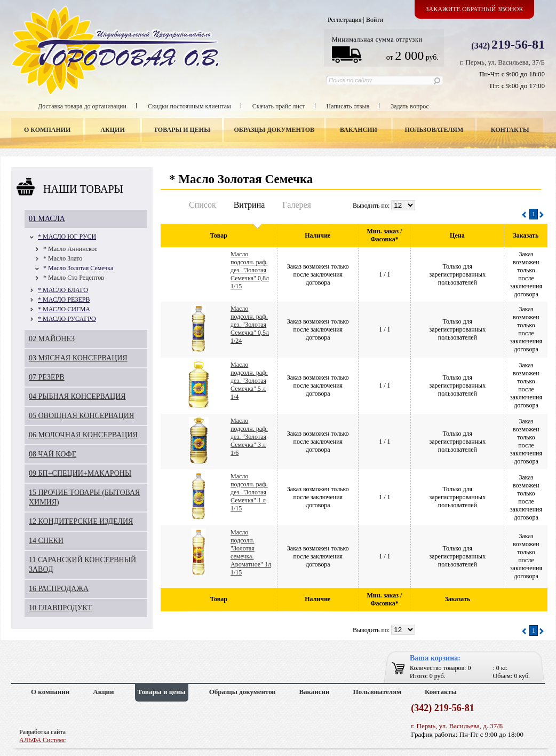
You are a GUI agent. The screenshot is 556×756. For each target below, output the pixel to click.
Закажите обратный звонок (475, 9)
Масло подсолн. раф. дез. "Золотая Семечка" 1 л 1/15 (249, 492)
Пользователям (434, 130)
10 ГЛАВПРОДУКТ (61, 608)
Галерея (297, 205)
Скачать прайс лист (279, 106)
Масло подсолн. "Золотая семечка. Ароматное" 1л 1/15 (251, 552)
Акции (112, 130)
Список (202, 205)
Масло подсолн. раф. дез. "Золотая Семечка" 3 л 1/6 (249, 437)
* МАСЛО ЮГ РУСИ (67, 237)
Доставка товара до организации (82, 106)
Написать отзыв (348, 106)
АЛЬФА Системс (42, 740)
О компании (47, 130)
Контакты (510, 130)
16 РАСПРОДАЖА (59, 589)
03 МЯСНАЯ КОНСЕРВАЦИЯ (78, 358)
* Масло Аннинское (70, 249)
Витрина (249, 205)
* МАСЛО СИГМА (64, 309)
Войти (375, 20)
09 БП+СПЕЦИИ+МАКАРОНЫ (80, 473)
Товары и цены (182, 130)
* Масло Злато (63, 258)
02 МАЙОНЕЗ (52, 339)
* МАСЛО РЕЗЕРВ (64, 300)
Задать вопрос (410, 106)
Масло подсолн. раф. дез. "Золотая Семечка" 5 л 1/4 (249, 381)
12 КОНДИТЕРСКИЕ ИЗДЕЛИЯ (81, 521)
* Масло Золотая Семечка (78, 268)
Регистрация (345, 20)
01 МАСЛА (47, 219)
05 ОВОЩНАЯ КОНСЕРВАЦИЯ (81, 416)
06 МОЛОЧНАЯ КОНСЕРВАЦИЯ (83, 435)
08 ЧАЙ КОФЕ (53, 454)
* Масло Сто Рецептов (74, 278)
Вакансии (359, 130)
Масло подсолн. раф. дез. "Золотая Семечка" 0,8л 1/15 (250, 270)
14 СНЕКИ (46, 541)
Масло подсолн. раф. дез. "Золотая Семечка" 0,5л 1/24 (250, 325)
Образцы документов (275, 130)
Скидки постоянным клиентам (189, 106)
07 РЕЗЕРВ (47, 377)
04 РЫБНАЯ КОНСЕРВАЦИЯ (77, 396)
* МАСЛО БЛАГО (63, 290)
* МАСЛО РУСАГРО (67, 319)
